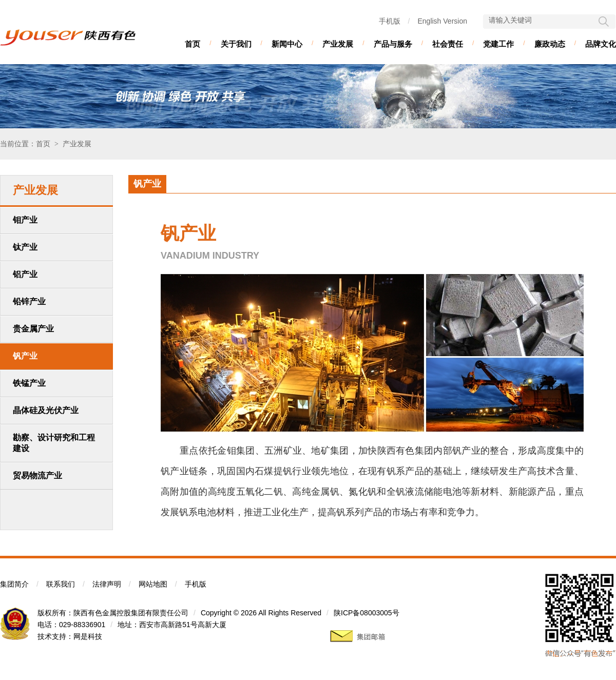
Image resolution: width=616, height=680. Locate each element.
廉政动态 (550, 44)
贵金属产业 (33, 329)
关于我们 (236, 44)
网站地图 (153, 584)
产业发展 (338, 44)
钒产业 (25, 356)
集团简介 (14, 584)
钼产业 (25, 220)
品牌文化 (601, 44)
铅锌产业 (29, 302)
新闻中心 (287, 44)
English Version (442, 21)
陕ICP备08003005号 (367, 613)
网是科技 (88, 636)
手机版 (390, 21)
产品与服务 (393, 44)
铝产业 (25, 274)
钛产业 (25, 247)
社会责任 (448, 44)
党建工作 (498, 44)
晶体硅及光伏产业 (46, 410)
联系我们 (61, 584)
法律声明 (107, 584)
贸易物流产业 (37, 475)
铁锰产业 (29, 383)
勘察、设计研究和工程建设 (54, 443)
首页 (192, 44)
